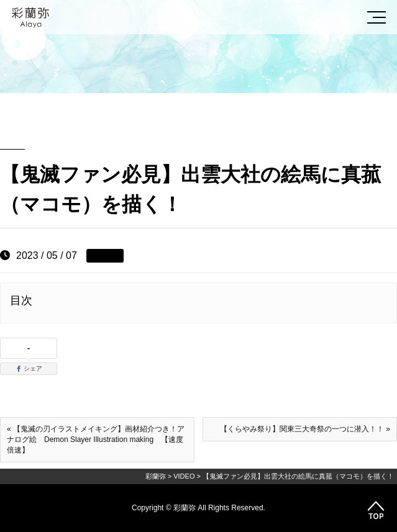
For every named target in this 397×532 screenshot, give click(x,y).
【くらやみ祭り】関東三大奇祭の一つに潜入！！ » (305, 429)
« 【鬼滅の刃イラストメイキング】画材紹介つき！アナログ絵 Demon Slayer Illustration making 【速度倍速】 (96, 440)
